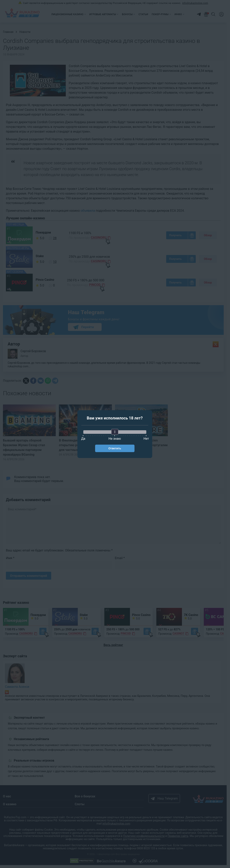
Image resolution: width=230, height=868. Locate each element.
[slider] (115, 432)
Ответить (115, 448)
